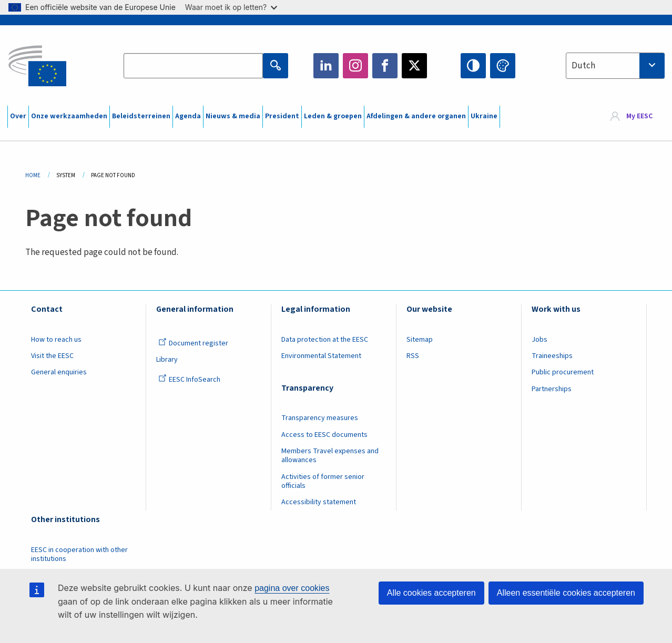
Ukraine (484, 116)
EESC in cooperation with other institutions (79, 554)
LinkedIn (326, 66)
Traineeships (552, 356)
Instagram (355, 66)
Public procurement (563, 372)
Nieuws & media (233, 116)
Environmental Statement (321, 356)
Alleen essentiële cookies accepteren (566, 593)
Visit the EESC (52, 356)
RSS (413, 356)
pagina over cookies (292, 588)
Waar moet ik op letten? (231, 7)
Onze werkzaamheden (69, 116)
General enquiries (59, 372)
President (282, 116)
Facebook (385, 66)
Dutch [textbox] (583, 66)
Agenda (188, 116)
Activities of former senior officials (323, 481)
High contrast (473, 66)
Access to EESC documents (324, 435)
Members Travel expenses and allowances (330, 456)
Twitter (414, 66)
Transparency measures (320, 418)
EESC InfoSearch (189, 380)
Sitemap (420, 340)
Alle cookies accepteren (431, 593)
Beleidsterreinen (141, 116)
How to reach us (56, 340)
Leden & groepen (333, 116)
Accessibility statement (319, 502)
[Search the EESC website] (193, 66)
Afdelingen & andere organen (416, 116)
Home (33, 175)
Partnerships (552, 389)
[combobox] (615, 66)
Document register (193, 343)
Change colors (503, 66)
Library (167, 360)
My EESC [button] (639, 117)
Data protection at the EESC (325, 340)
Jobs (539, 340)
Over (18, 116)
